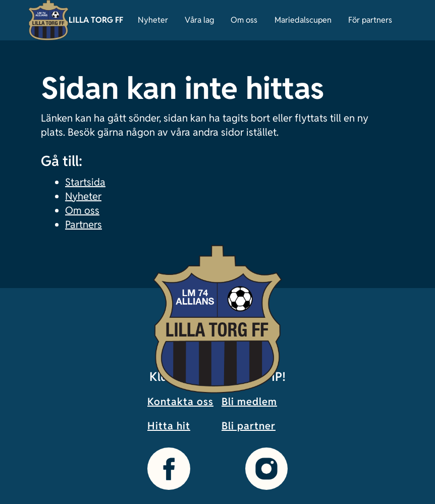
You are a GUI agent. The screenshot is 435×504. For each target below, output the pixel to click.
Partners (84, 225)
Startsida (85, 182)
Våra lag (199, 20)
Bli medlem (249, 402)
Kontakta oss (180, 402)
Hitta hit (169, 426)
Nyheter (153, 20)
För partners (370, 20)
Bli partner (249, 426)
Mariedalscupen (303, 20)
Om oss (244, 20)
